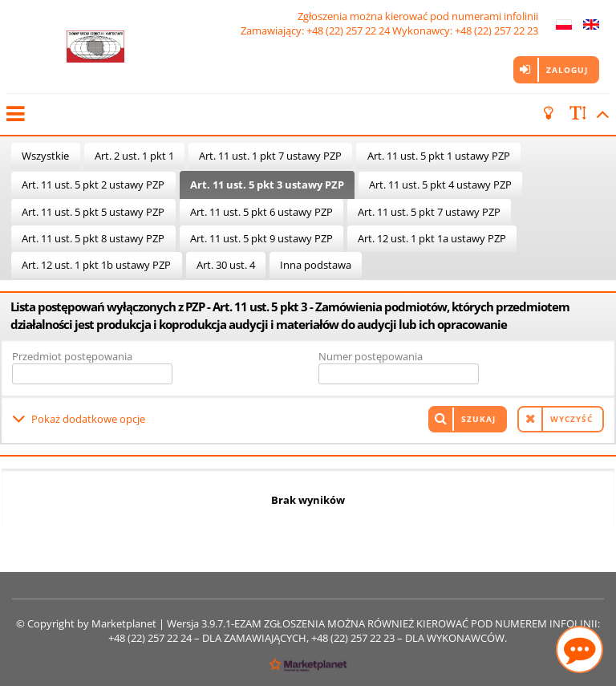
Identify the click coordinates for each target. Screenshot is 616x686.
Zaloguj (567, 70)
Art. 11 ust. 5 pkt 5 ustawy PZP (93, 212)
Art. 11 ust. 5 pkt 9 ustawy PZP (261, 238)
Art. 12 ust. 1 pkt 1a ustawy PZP (432, 238)
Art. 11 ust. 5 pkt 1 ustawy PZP (439, 156)
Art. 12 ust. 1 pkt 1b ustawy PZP (96, 265)
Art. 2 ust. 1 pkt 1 (134, 156)
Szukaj (478, 419)
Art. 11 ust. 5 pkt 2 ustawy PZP (93, 185)
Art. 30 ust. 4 (226, 265)
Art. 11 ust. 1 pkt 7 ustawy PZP (270, 156)
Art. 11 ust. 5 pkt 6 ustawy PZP (261, 212)
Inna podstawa (316, 265)
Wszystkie (45, 156)
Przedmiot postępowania (72, 356)
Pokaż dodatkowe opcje (88, 419)
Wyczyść (571, 419)
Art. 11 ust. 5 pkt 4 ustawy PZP (440, 185)
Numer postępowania (371, 356)
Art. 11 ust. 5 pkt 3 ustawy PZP (267, 185)
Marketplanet (124, 623)
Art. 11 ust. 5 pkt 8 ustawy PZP (93, 238)
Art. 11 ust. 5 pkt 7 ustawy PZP (429, 212)
